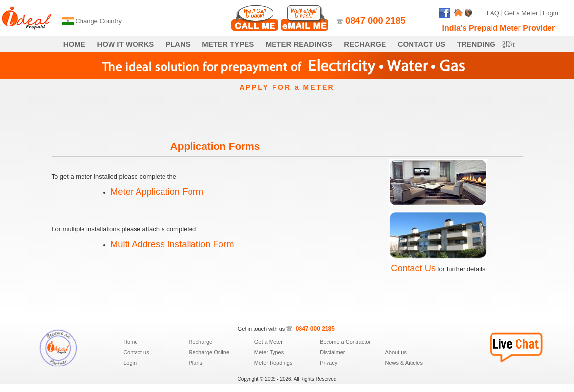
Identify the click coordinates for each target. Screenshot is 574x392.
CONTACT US (422, 44)
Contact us (136, 352)
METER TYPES (228, 44)
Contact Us (413, 268)
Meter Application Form (157, 192)
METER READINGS (299, 44)
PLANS (178, 44)
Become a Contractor (345, 342)
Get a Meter (521, 13)
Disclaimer (332, 352)
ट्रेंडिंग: (509, 44)
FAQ (493, 13)
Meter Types (269, 352)
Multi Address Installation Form (172, 244)
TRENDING (476, 44)
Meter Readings (273, 363)
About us (396, 352)
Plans (195, 363)
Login (550, 13)
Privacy (328, 363)
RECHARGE (365, 44)
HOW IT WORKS (125, 44)
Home (130, 342)
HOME (74, 44)
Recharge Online (209, 352)
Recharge (200, 342)
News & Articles (404, 363)
